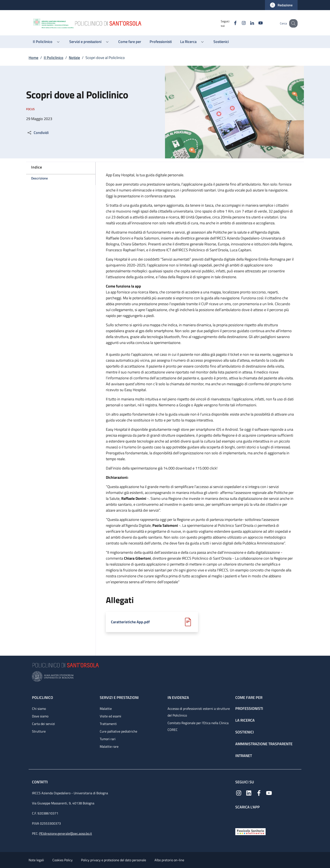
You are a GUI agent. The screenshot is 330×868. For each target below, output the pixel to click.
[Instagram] (239, 23)
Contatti (40, 782)
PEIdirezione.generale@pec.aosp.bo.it (66, 833)
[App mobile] (239, 818)
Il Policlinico (54, 58)
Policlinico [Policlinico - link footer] (43, 697)
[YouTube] (256, 23)
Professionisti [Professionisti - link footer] (249, 708)
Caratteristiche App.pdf (130, 622)
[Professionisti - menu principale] (161, 42)
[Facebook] (231, 23)
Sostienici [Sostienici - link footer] (245, 732)
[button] (281, 5)
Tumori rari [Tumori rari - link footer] (108, 739)
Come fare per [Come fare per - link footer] (249, 697)
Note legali (36, 860)
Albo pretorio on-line (169, 860)
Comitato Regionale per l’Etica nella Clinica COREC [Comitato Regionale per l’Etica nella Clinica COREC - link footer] (198, 726)
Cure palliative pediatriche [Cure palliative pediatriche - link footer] (118, 731)
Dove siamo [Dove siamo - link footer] (40, 716)
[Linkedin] (248, 23)
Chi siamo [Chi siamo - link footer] (39, 709)
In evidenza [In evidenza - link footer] (178, 697)
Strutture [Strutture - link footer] (39, 731)
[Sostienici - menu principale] (221, 42)
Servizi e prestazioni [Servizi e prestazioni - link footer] (119, 697)
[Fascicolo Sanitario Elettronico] (250, 831)
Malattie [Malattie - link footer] (106, 709)
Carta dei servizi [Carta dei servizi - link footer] (43, 724)
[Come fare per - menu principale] (130, 42)
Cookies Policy (63, 860)
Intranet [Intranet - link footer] (244, 756)
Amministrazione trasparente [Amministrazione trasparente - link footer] (264, 744)
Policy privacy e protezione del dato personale (114, 860)
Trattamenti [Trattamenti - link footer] (108, 724)
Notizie (74, 58)
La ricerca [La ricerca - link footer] (245, 720)
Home (33, 58)
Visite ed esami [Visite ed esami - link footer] (110, 716)
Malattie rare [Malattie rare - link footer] (109, 746)
